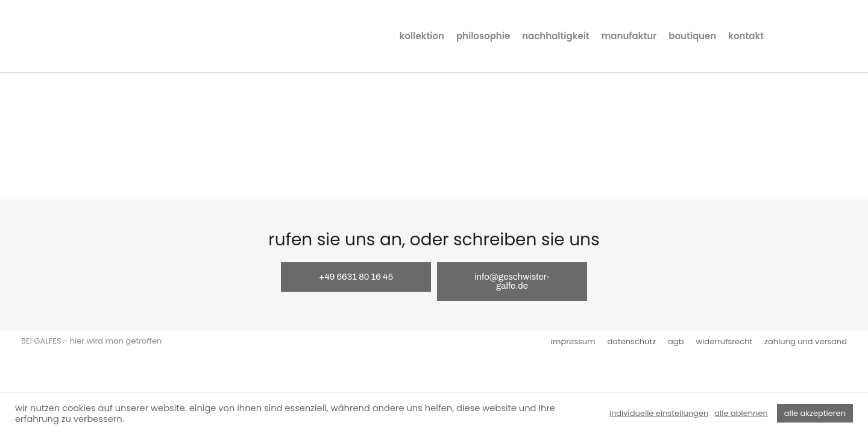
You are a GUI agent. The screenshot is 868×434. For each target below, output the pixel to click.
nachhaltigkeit (555, 36)
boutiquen (692, 36)
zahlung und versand (806, 341)
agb (676, 341)
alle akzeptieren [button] (815, 413)
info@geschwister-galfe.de (512, 281)
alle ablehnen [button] (741, 414)
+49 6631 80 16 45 (356, 277)
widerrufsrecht (724, 341)
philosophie (483, 36)
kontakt (746, 36)
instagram (781, 36)
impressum (573, 341)
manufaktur (629, 36)
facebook (804, 36)
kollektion (422, 36)
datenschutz (631, 341)
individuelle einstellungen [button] (659, 414)
